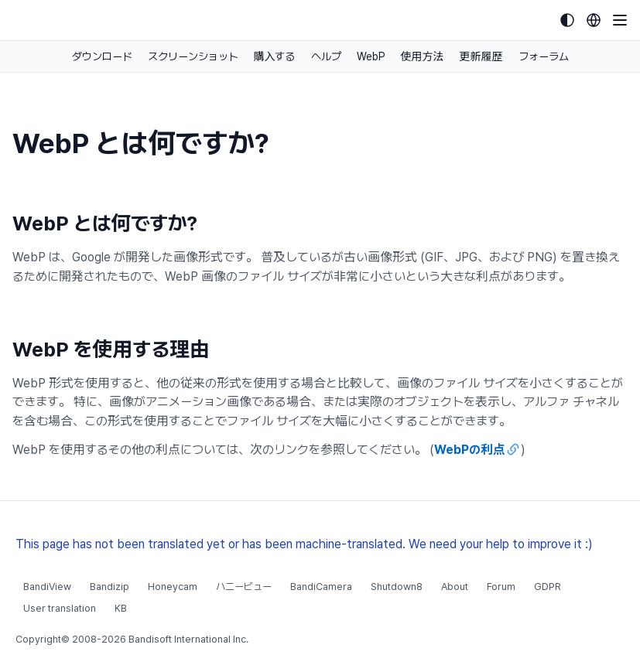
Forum (501, 587)
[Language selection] (594, 20)
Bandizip (110, 587)
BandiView (47, 587)
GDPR (548, 587)
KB (121, 608)
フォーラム (544, 56)
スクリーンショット (193, 56)
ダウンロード (102, 56)
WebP (371, 56)
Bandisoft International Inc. (188, 639)
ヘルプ (326, 56)
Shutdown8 (397, 587)
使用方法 (423, 56)
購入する (275, 56)
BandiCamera (321, 587)
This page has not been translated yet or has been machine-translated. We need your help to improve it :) (304, 544)
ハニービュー (244, 587)
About (455, 587)
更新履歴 (481, 56)
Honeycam (173, 587)
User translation (60, 608)
